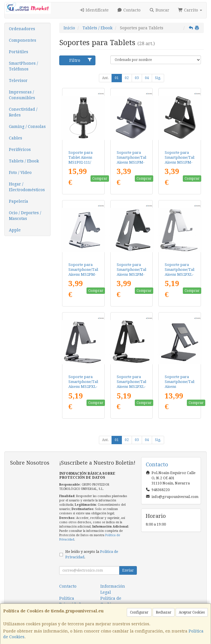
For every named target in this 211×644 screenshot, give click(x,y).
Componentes (23, 40)
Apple (15, 230)
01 (117, 78)
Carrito (190, 10)
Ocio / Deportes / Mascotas (25, 216)
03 (137, 78)
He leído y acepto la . (92, 554)
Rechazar (164, 612)
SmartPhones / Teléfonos (23, 66)
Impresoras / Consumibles (22, 95)
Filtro (81, 60)
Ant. (105, 78)
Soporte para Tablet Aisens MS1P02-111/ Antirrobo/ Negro (80, 162)
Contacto (129, 10)
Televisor (18, 80)
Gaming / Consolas (27, 126)
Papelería (19, 201)
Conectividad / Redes (23, 112)
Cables (16, 138)
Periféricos (20, 149)
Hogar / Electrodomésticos (27, 187)
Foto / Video (20, 172)
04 (147, 78)
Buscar (159, 10)
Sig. (158, 78)
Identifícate (94, 10)
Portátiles (19, 52)
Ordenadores (22, 29)
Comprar (100, 179)
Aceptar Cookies (192, 612)
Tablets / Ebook (24, 161)
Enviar (128, 570)
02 (127, 78)
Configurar (139, 612)
